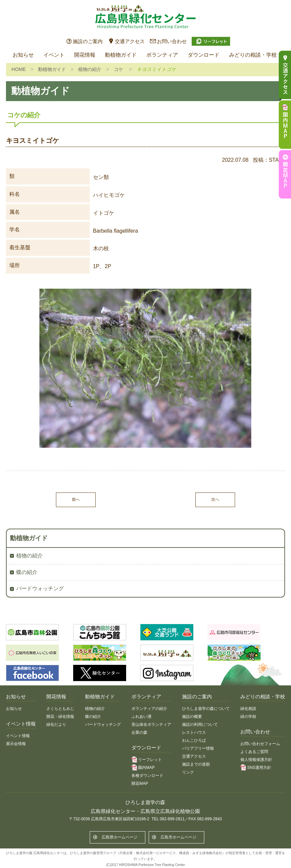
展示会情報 (16, 744)
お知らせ (23, 55)
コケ (119, 69)
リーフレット (150, 760)
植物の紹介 (90, 69)
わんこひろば (194, 740)
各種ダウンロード (147, 776)
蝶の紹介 (27, 572)
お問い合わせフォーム (260, 744)
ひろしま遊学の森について (206, 709)
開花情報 (85, 55)
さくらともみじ (60, 709)
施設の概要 (192, 717)
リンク (188, 772)
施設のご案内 (88, 41)
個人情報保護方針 (256, 760)
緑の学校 (248, 717)
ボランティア (162, 55)
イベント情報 (18, 736)
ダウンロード (204, 55)
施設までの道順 (196, 764)
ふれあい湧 (141, 717)
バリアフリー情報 (198, 748)
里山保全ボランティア (151, 724)
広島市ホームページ (178, 837)
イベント (54, 55)
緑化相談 (248, 709)
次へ (215, 499)
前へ (76, 499)
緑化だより (56, 724)
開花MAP (140, 783)
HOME (19, 69)
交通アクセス (130, 41)
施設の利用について (200, 724)
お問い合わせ (172, 41)
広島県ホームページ (120, 837)
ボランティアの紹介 (149, 709)
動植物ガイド (121, 55)
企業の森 (139, 732)
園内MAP (146, 768)
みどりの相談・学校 (253, 55)
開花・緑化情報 (60, 717)
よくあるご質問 (254, 752)
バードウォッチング (40, 588)
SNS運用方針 (259, 768)
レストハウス (194, 732)
